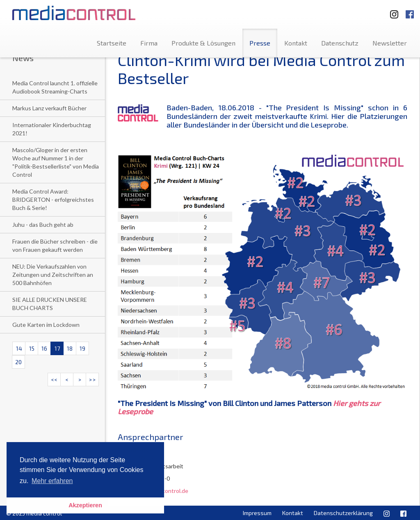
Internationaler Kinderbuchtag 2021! (52, 129)
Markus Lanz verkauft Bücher (49, 108)
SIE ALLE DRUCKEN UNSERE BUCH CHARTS (50, 304)
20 (18, 362)
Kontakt (296, 43)
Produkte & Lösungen (203, 43)
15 (32, 348)
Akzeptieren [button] (85, 505)
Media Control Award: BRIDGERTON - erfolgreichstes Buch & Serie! (53, 200)
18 (70, 348)
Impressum (257, 513)
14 (19, 348)
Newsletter (390, 43)
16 (44, 348)
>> (92, 380)
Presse (260, 43)
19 (82, 348)
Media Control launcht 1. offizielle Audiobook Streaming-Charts (55, 87)
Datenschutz (340, 43)
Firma (149, 43)
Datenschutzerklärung (343, 513)
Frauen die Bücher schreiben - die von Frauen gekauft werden (55, 245)
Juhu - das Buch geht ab (43, 225)
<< (54, 380)
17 (57, 348)
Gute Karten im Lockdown (46, 325)
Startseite (112, 43)
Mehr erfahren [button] (52, 481)
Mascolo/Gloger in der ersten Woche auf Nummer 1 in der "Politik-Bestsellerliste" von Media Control (56, 162)
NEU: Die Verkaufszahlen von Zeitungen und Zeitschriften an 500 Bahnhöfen (53, 275)
